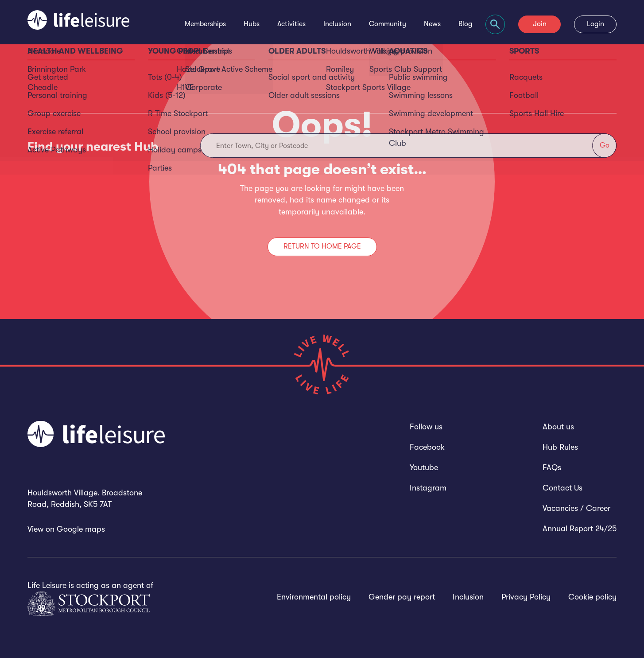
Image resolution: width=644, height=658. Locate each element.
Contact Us (563, 488)
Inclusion (337, 24)
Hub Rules (560, 447)
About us (558, 427)
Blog (465, 24)
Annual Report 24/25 (580, 529)
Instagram (428, 488)
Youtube (424, 467)
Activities (291, 24)
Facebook (427, 447)
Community (388, 24)
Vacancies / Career (576, 508)
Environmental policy (314, 597)
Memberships (205, 24)
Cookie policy (592, 597)
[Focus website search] (495, 24)
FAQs (552, 467)
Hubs (252, 24)
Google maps (81, 529)
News (432, 24)
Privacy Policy (526, 597)
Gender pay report (402, 597)
